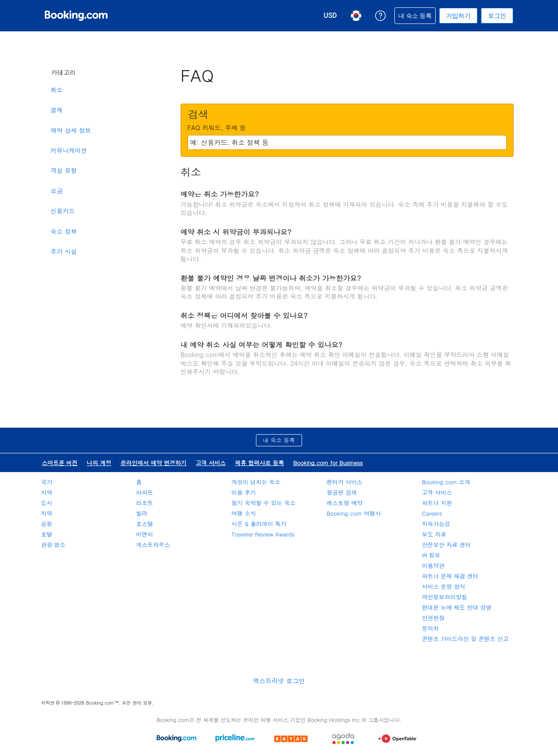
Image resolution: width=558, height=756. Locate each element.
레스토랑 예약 (344, 503)
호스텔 (145, 524)
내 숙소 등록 (279, 440)
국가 (47, 482)
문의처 (430, 628)
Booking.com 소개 (446, 482)
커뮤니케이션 (69, 150)
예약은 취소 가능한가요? (220, 194)
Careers (432, 513)
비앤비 (145, 534)
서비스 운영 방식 (444, 586)
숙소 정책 (64, 231)
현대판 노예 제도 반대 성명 (457, 607)
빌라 (142, 513)
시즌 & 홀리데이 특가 (259, 524)
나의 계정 (99, 463)
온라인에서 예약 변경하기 (154, 463)
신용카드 (63, 211)
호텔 (47, 534)
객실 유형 (64, 170)
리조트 (145, 503)
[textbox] (347, 142)
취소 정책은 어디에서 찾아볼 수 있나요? (244, 316)
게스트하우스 (153, 545)
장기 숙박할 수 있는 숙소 (264, 503)
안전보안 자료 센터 (446, 545)
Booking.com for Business (328, 463)
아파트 (145, 492)
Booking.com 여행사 (353, 513)
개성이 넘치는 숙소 (256, 482)
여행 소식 (244, 513)
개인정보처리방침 (444, 597)
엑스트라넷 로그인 (279, 681)
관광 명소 (53, 545)
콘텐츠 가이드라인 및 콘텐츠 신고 (465, 639)
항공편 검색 (341, 492)
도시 (47, 503)
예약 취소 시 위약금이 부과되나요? (236, 232)
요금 (57, 191)
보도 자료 (434, 534)
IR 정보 (431, 555)
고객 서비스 (210, 463)
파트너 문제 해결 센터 (450, 576)
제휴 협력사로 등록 (260, 463)
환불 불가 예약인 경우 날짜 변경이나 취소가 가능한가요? (271, 278)
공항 (47, 524)
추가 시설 (64, 251)
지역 (47, 492)
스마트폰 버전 (60, 463)
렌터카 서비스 (344, 482)
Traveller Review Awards (263, 534)
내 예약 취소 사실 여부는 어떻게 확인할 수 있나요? (262, 345)
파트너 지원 (437, 503)
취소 (57, 90)
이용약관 (433, 565)
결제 (57, 110)
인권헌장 (433, 618)
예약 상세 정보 (71, 130)
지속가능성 (436, 524)
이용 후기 (244, 492)
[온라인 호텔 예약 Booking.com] (76, 16)
